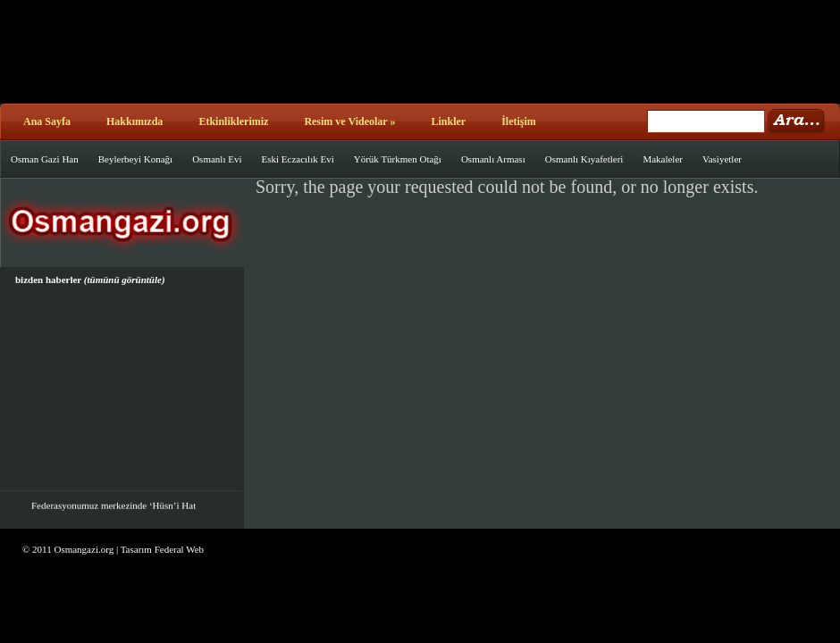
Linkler (448, 121)
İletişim (519, 121)
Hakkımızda (134, 121)
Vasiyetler (722, 159)
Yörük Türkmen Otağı (398, 159)
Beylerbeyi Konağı (135, 159)
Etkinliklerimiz (233, 121)
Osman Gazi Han (45, 159)
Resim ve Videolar (349, 121)
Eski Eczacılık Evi (297, 159)
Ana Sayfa (47, 121)
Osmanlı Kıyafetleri (584, 159)
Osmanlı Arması (493, 159)
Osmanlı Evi (217, 159)
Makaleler (663, 159)
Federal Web (179, 549)
